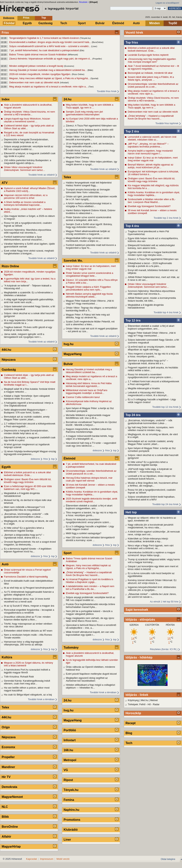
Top (44, 18)
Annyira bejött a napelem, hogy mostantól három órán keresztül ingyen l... (150, 152)
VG (66, 770)
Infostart (70, 740)
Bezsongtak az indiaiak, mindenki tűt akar (150, 73)
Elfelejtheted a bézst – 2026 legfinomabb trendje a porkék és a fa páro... (150, 265)
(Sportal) (94, 78)
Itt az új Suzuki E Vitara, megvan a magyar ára (29, 606)
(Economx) (69, 66)
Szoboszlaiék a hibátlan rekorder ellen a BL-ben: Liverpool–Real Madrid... (152, 201)
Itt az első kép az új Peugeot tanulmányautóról (29, 588)
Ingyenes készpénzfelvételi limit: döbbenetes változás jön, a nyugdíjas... (152, 589)
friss (46, 459)
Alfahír (6, 837)
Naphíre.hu (71, 810)
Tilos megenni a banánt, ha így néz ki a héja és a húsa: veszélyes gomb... (153, 355)
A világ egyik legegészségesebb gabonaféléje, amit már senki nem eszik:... (29, 301)
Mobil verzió (63, 859)
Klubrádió (71, 830)
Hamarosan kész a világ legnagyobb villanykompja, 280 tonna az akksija (24, 643)
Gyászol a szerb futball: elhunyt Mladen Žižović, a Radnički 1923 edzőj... (30, 190)
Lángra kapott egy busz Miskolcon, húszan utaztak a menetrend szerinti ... (27, 120)
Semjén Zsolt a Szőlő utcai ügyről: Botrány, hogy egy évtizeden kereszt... (89, 226)
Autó (136, 23)
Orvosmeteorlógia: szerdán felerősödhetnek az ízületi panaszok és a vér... (153, 85)
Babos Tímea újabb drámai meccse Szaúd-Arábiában (38, 54)
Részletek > (84, 2)
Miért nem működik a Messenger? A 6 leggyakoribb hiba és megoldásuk (24, 508)
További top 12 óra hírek (165, 407)
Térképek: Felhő (137, 704)
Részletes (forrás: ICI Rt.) (164, 649)
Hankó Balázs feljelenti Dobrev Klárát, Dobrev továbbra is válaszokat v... (91, 212)
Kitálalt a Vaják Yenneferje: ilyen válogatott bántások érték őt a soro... (27, 397)
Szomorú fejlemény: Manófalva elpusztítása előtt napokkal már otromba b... (151, 292)
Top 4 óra (132, 226)
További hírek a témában (41, 699)
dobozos (35, 459)
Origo (6, 727)
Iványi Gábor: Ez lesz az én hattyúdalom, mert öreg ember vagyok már (153, 159)
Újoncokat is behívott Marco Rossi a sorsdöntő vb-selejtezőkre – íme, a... (91, 626)
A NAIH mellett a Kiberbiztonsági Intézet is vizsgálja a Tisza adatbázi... (89, 205)
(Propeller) (97, 59)
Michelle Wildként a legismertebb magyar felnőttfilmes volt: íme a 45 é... (88, 417)
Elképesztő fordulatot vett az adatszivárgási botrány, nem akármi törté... (151, 247)
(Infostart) (64, 83)
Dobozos (9, 18)
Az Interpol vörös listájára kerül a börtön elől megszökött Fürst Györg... (90, 131)
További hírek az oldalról (41, 175)
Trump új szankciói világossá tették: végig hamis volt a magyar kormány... (154, 561)
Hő (149, 704)
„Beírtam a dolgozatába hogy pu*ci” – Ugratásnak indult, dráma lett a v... (148, 362)
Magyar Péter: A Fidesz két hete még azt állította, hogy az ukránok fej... (88, 316)
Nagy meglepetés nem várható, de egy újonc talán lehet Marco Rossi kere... (90, 619)
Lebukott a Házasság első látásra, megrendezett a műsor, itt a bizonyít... (148, 394)
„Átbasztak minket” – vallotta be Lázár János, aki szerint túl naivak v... (152, 595)
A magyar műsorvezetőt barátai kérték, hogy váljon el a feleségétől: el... (90, 437)
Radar (156, 704)
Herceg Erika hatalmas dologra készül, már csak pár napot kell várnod (89, 479)
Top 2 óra (132, 131)
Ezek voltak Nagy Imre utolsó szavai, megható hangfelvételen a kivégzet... (29, 252)
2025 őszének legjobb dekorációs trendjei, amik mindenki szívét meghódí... (92, 500)
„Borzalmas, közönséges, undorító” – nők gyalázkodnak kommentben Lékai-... (150, 422)
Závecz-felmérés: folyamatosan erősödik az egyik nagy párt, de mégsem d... (51, 59)
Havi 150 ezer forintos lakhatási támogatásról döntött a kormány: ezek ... (90, 539)
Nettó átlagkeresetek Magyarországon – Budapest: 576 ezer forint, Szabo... (26, 411)
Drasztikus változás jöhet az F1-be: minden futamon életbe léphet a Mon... (27, 618)
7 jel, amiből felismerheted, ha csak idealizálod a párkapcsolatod (44, 50)
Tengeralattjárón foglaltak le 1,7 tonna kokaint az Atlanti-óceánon (44, 38)
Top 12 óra (133, 320)
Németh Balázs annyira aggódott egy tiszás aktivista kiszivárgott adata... (89, 295)
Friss (26, 18)
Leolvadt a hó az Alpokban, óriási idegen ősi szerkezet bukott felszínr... (152, 477)
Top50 (173, 23)
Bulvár (100, 23)
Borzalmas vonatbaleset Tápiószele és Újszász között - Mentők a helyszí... (91, 423)
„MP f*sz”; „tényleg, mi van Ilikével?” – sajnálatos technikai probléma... (148, 145)
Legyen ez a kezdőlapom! (167, 3)
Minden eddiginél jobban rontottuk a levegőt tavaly (37, 66)
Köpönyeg (133, 700)
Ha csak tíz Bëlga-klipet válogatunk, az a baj (28, 695)
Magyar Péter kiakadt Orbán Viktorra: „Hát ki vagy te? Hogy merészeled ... (152, 334)
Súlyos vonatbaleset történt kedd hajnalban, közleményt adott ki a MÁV (151, 498)
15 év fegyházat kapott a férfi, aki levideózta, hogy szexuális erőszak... (90, 145)
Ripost (68, 780)
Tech (64, 23)
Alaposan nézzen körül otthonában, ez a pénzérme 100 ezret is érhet (26, 197)
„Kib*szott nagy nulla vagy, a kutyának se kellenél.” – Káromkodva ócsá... (150, 470)
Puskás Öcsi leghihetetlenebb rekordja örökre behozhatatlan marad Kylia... (90, 606)
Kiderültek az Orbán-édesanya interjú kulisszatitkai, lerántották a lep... (148, 540)
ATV (5, 183)
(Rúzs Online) (78, 74)
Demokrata (9, 787)
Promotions (72, 820)
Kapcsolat (31, 859)
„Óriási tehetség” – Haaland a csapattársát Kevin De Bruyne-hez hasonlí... (151, 117)
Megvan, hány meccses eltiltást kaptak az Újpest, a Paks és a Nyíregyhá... (50, 78)
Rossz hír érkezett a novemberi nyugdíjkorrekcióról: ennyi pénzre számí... (150, 376)
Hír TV (6, 777)
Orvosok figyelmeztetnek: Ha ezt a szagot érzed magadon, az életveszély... (30, 543)
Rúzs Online (10, 266)
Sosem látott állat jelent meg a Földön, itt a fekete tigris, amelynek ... (151, 78)
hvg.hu (68, 344)
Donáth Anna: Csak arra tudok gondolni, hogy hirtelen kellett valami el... (90, 152)
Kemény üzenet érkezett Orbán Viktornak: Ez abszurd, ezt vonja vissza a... (152, 582)
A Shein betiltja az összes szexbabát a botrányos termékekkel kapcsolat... (25, 203)
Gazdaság (45, 23)
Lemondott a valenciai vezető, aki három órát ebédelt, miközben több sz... (152, 138)
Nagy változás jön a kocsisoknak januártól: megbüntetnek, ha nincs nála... (151, 526)
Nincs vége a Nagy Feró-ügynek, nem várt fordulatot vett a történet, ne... (151, 547)
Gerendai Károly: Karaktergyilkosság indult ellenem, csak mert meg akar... (27, 682)
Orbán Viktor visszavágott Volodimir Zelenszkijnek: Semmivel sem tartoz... (148, 285)
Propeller (8, 757)
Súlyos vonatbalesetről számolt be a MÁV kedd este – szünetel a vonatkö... (50, 46)
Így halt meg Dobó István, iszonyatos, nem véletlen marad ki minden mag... (151, 429)
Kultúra (7, 657)
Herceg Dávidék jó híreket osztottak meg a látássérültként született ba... (48, 70)
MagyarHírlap (11, 847)
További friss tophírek (167, 123)
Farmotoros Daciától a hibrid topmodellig (26, 577)
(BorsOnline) (98, 42)
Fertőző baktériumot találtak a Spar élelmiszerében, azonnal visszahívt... (24, 238)
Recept (130, 723)
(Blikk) (90, 70)
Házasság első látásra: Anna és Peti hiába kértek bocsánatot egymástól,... (89, 385)
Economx (8, 747)
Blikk (5, 817)
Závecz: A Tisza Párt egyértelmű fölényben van (153, 259)
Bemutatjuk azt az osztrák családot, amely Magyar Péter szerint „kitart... (151, 443)
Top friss (132, 42)
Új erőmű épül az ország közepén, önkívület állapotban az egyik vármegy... (152, 348)
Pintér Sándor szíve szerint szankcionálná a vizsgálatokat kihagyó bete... (89, 274)
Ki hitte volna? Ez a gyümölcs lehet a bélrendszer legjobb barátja (148, 463)
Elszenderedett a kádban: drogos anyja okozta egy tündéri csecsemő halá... (50, 42)
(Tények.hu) (85, 38)
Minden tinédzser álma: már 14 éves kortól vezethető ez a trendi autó (27, 600)
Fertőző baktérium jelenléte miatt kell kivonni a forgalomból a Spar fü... (91, 246)
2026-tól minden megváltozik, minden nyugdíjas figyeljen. (40, 74)
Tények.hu (71, 790)
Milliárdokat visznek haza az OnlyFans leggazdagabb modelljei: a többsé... (87, 392)
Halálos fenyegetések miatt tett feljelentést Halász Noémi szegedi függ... (89, 184)
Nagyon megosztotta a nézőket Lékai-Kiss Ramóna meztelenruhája (89, 430)
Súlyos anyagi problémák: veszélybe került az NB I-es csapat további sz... (29, 148)
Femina (69, 800)
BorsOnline (10, 827)
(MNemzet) (73, 55)
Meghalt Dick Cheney (77, 157)
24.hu (68, 99)
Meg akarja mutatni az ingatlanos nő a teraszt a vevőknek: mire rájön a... (49, 87)
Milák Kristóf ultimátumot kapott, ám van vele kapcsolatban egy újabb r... (90, 633)
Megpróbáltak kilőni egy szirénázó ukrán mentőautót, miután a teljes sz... (88, 240)
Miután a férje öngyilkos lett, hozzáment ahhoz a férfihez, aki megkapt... (153, 484)
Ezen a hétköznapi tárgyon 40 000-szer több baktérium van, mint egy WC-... (28, 488)
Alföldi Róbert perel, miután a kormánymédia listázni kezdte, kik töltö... (152, 299)
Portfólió (70, 730)
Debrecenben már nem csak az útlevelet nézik (35, 82)
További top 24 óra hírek (165, 504)
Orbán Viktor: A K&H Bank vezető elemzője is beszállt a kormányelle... (90, 138)
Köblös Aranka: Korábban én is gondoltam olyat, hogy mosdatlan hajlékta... (154, 194)
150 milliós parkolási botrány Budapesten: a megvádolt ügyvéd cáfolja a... (27, 162)
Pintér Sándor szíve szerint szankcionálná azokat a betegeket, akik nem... (88, 219)
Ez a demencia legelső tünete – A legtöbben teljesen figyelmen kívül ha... (28, 550)
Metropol (70, 760)
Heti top (131, 512)
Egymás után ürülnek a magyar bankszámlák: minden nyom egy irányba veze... (152, 254)
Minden (155, 23)
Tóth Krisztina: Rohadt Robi (19, 677)
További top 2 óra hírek (166, 218)
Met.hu (144, 700)
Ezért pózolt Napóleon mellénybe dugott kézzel (91, 674)
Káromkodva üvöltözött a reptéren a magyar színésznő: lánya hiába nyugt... (152, 554)
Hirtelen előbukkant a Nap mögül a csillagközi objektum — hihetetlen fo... (90, 686)
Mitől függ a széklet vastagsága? (84, 533)
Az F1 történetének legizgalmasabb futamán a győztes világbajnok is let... (29, 593)
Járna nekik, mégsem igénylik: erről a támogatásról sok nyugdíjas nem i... (24, 336)
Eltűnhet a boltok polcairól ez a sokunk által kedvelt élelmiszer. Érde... (151, 49)
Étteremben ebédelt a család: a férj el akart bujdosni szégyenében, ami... (151, 327)
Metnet (154, 700)
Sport (82, 23)
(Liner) (94, 46)
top (53, 459)
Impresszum (47, 859)
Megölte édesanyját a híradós (144, 388)
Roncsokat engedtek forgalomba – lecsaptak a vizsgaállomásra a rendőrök (29, 611)
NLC (5, 807)
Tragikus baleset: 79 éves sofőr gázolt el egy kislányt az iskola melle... (28, 329)
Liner (67, 840)
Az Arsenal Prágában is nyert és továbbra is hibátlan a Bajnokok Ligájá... (89, 581)
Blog (129, 733)
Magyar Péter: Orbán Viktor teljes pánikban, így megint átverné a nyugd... (91, 163)
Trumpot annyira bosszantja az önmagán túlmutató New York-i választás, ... (88, 191)
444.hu (6, 350)
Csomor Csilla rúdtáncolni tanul (83, 397)
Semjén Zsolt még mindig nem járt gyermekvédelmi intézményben (84, 113)
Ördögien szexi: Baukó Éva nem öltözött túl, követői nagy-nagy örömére (151, 180)
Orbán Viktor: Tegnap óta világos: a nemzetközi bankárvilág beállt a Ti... (91, 309)
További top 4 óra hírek (166, 312)
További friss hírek (107, 91)
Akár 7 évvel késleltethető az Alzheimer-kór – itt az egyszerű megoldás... (153, 67)
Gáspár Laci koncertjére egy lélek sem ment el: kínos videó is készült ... (153, 568)
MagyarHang (73, 354)
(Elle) (82, 50)
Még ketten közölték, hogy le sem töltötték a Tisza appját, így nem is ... (152, 106)
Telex (5, 707)
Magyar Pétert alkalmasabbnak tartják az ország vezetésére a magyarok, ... (88, 233)
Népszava (9, 360)
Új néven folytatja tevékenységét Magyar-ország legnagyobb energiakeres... (30, 453)
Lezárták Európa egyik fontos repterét (148, 55)
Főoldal (9, 23)
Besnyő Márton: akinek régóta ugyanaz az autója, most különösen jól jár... (151, 166)
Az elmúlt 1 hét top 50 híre (164, 602)
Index (6, 99)
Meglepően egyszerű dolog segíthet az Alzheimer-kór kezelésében (87, 679)
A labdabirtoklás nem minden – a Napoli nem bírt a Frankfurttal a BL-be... (90, 588)
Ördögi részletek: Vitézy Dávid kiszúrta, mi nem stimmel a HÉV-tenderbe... (153, 99)
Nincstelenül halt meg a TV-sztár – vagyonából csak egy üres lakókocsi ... (91, 444)
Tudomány (71, 648)
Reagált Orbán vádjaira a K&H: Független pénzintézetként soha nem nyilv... (88, 288)
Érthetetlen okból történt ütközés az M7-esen (28, 631)
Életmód (118, 23)
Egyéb (27, 23)
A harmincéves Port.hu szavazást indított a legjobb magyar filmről (27, 671)
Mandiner (8, 767)
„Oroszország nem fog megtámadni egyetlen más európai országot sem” (152, 60)
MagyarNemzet (12, 797)
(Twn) (91, 87)
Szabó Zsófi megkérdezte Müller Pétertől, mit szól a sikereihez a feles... (90, 323)
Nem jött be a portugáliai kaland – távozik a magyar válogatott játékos (89, 613)
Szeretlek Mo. (73, 261)
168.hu (68, 750)
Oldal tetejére (168, 859)
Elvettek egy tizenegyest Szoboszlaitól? (149, 206)
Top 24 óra (133, 415)
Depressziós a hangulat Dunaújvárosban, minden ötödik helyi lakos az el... (26, 141)
